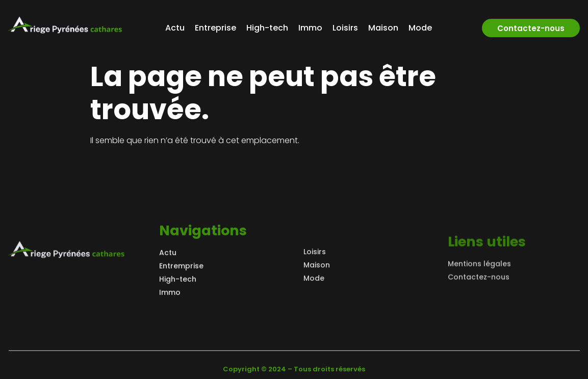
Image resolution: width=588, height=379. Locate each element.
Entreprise (215, 28)
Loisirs (345, 28)
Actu (175, 28)
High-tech (267, 28)
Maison (383, 28)
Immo (310, 28)
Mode (420, 28)
